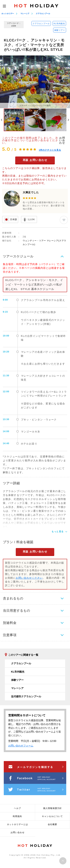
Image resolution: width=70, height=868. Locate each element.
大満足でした (31, 192)
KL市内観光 (59, 24)
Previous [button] (2, 120)
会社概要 (52, 824)
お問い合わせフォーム (21, 746)
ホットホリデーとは (17, 824)
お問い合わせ (62, 140)
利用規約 (17, 816)
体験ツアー (60, 30)
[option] (35, 82)
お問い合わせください (29, 578)
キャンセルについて (52, 816)
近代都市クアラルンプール (26, 696)
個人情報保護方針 (52, 808)
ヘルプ (17, 808)
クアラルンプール (43, 14)
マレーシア (25, 14)
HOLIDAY (37, 6)
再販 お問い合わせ (35, 160)
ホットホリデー (8, 14)
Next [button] (68, 120)
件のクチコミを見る (50, 150)
